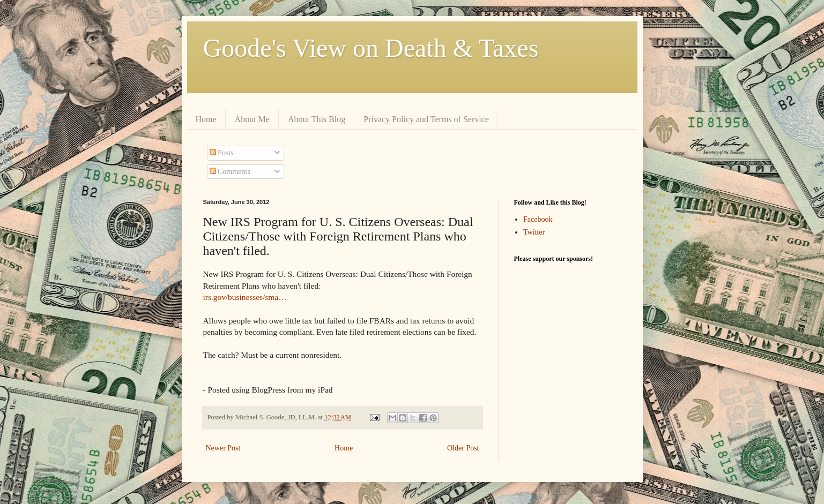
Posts (222, 153)
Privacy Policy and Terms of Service (426, 119)
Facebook (538, 219)
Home (206, 119)
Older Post (463, 448)
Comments (230, 172)
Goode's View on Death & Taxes (371, 48)
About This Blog (317, 119)
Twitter (534, 232)
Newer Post (223, 448)
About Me (252, 119)
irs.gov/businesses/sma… (245, 297)
